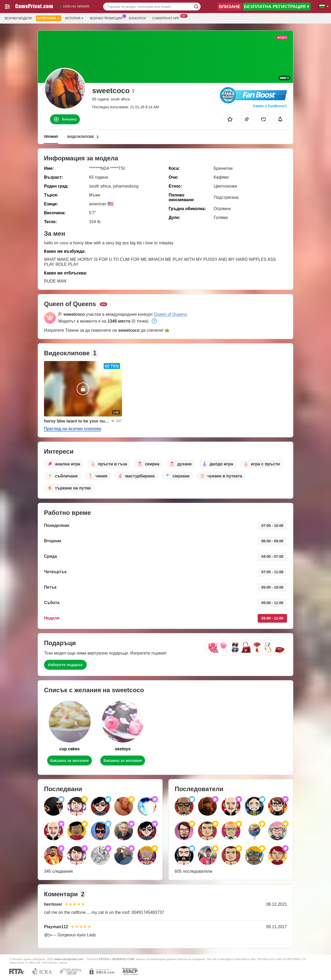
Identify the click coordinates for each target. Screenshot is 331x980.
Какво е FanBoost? (270, 106)
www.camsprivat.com (69, 959)
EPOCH (104, 959)
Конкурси (137, 18)
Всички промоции (107, 18)
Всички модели (18, 18)
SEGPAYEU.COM (123, 959)
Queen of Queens (170, 314)
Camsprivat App (167, 18)
